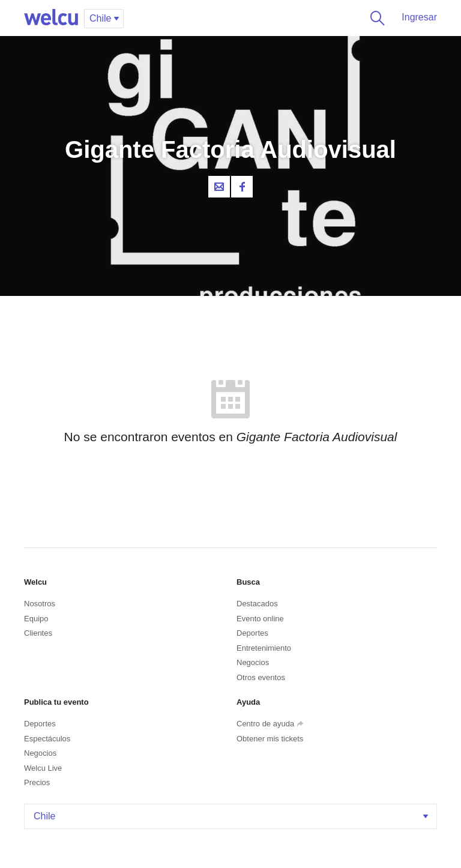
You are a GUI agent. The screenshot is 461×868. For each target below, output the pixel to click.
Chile (232, 816)
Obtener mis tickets (270, 739)
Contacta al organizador (219, 187)
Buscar (375, 18)
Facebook (242, 187)
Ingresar (419, 17)
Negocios (253, 662)
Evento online (260, 619)
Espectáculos (47, 739)
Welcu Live (43, 768)
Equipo (36, 619)
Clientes (38, 633)
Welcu (51, 18)
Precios (37, 782)
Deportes (252, 633)
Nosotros (40, 604)
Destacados (257, 604)
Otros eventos (261, 677)
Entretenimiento (264, 648)
